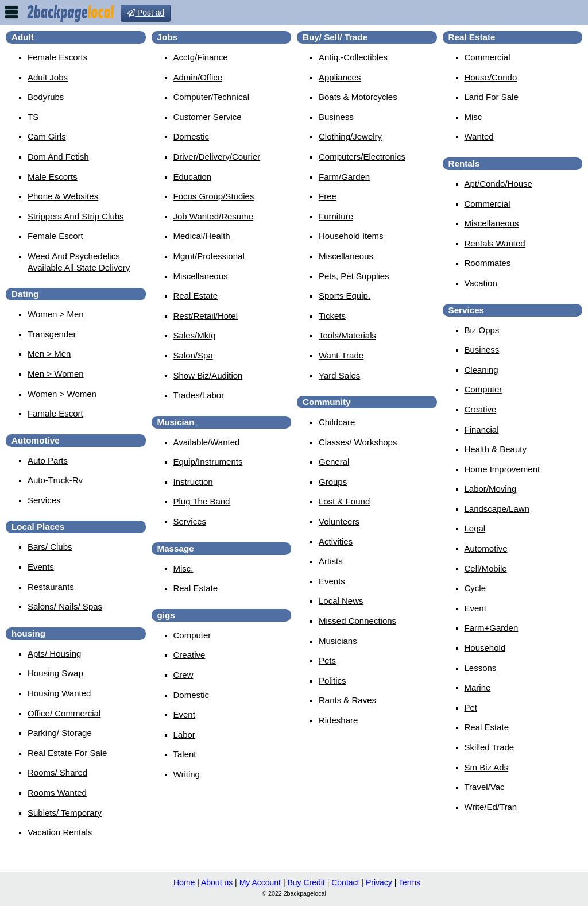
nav (11, 12)
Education (193, 177)
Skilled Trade (490, 747)
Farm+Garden (492, 628)
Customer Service (208, 117)
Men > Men (49, 354)
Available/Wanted (207, 442)
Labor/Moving (491, 489)
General (334, 462)
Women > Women (62, 394)
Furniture (336, 216)
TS (33, 117)
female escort (55, 236)
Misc (473, 117)
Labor (184, 735)
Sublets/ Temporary (65, 813)
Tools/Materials (347, 335)
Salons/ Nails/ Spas (65, 606)
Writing (187, 774)
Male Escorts (53, 177)
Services (44, 500)
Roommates (488, 263)
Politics (332, 681)
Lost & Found (344, 501)
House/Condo (491, 77)
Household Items (351, 236)
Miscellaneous (201, 276)
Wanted (479, 136)
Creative (189, 655)
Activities (336, 541)
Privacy (379, 882)
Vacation (481, 283)
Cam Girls (47, 136)
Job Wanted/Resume (214, 216)
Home (184, 882)
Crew (183, 675)
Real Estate (196, 296)
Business (336, 117)
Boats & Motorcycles (358, 97)
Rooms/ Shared (57, 772)
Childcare (337, 422)
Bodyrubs (46, 97)
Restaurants (51, 587)
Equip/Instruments (208, 462)
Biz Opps (482, 330)
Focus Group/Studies (214, 196)
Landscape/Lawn (497, 509)
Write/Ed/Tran (491, 807)
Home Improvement (502, 469)
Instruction (193, 482)
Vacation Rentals (60, 832)
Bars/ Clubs (50, 547)
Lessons (481, 668)
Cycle (475, 588)
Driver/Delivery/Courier (217, 157)
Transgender (52, 334)
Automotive (486, 548)
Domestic (192, 136)
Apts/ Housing (54, 654)
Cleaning (481, 370)
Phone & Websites (63, 196)
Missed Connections (357, 621)
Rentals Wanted (495, 243)
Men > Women (56, 374)
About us (217, 882)
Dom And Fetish (58, 157)
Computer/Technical (212, 97)
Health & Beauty (496, 449)
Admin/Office (198, 77)
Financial (482, 429)
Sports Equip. (345, 296)
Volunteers (339, 521)
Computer (192, 635)
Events (41, 567)
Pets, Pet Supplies (354, 276)
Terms (409, 882)
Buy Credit (306, 882)
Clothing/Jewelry (350, 136)
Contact (345, 882)
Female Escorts (57, 57)
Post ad (146, 13)
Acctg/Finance (201, 57)
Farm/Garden (344, 177)
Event (184, 714)
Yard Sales (339, 375)
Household (485, 648)
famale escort (55, 413)
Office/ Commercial (64, 713)
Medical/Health (202, 236)
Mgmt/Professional (209, 256)
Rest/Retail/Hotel (206, 316)
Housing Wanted (59, 693)
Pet (471, 708)
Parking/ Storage (60, 733)
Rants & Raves (347, 700)
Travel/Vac (485, 787)
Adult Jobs (48, 77)
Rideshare (338, 720)
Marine (478, 687)
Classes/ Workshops (358, 442)
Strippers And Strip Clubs (76, 216)
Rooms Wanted (57, 793)
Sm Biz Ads (487, 767)
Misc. (183, 568)
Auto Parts (48, 460)
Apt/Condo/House (498, 184)
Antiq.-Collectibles (353, 57)
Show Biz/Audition (208, 375)
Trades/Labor (199, 395)
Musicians (338, 641)
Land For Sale (492, 97)
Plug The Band (202, 501)
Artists (331, 561)
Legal (475, 528)
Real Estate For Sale (67, 753)
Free (328, 196)
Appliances (340, 77)
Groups (333, 482)
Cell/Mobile (486, 568)
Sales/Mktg (195, 335)
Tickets (332, 316)
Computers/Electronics (362, 157)
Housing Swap (55, 673)
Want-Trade (341, 355)
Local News (341, 601)
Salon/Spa (193, 355)
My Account (260, 882)
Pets (327, 660)
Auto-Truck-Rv (55, 480)
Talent (185, 754)
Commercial (488, 57)
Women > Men (56, 314)
